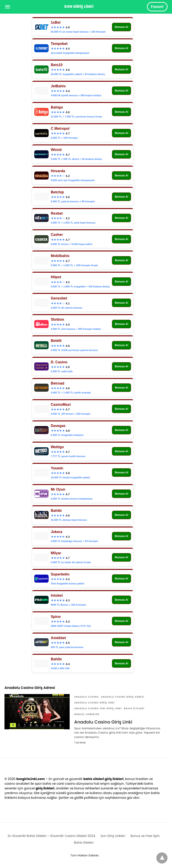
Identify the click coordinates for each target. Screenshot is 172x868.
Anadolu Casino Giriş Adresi (123, 697)
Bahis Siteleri (134, 708)
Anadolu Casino (86, 697)
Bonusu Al (122, 27)
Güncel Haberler (87, 714)
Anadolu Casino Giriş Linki (94, 703)
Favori (157, 7)
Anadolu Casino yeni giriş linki (98, 708)
